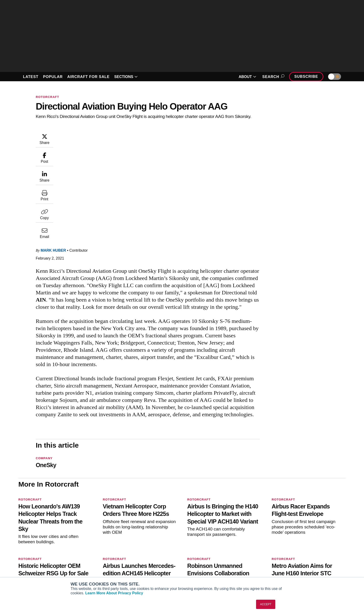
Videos (224, 560)
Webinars (226, 566)
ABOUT (247, 77)
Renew (154, 554)
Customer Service (163, 548)
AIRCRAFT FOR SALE (88, 77)
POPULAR (53, 77)
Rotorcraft (47, 97)
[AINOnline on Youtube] (29, 534)
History (293, 554)
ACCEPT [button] (266, 604)
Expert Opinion (230, 548)
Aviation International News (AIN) (108, 548)
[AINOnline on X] (38, 534)
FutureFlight (90, 566)
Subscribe (306, 76)
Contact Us (296, 560)
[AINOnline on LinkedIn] (47, 534)
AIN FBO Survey (95, 541)
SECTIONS (126, 77)
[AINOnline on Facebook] (20, 534)
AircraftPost (92, 554)
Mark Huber (81, 135)
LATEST (31, 77)
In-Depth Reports (231, 554)
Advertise (298, 566)
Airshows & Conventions (237, 573)
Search (273, 77)
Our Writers (296, 548)
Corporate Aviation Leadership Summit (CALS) (104, 575)
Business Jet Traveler (100, 560)
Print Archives (229, 541)
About (292, 541)
